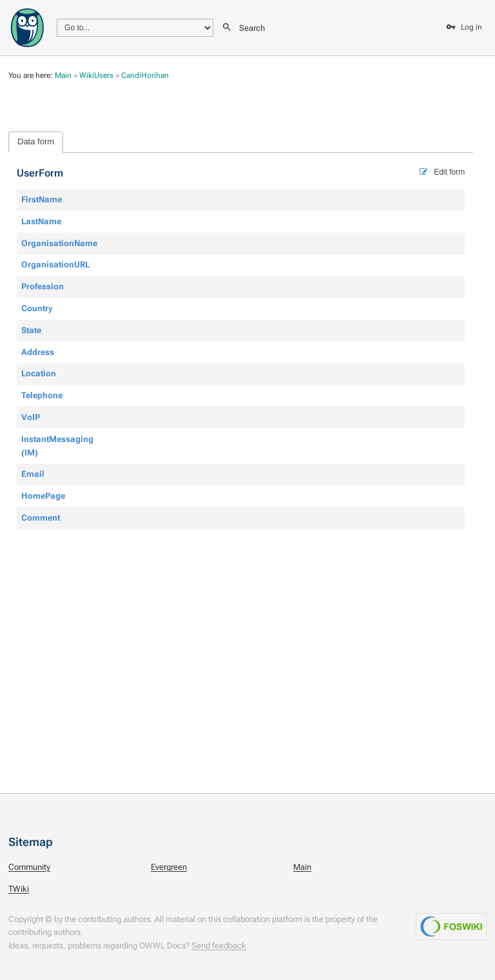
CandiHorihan (145, 75)
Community (29, 867)
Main (63, 75)
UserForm (40, 173)
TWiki (19, 889)
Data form (36, 141)
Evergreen (169, 867)
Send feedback (219, 946)
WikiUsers (96, 75)
